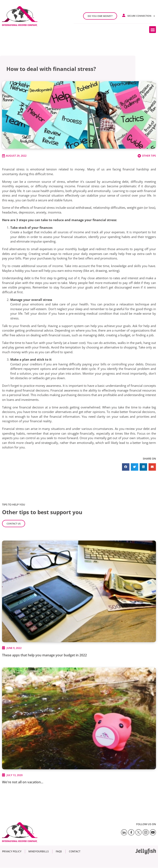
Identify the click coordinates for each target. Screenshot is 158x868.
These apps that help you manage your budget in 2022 (44, 655)
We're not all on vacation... (23, 782)
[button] (153, 30)
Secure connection (141, 16)
